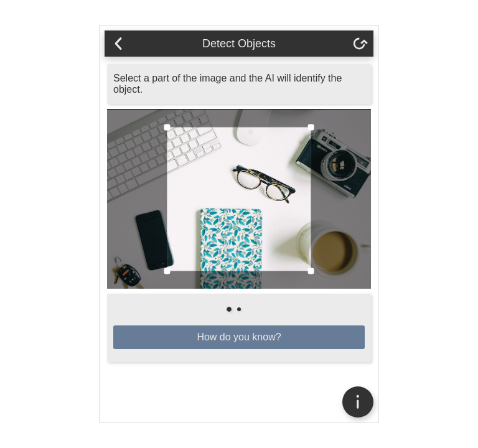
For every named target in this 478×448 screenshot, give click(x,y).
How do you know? (239, 337)
